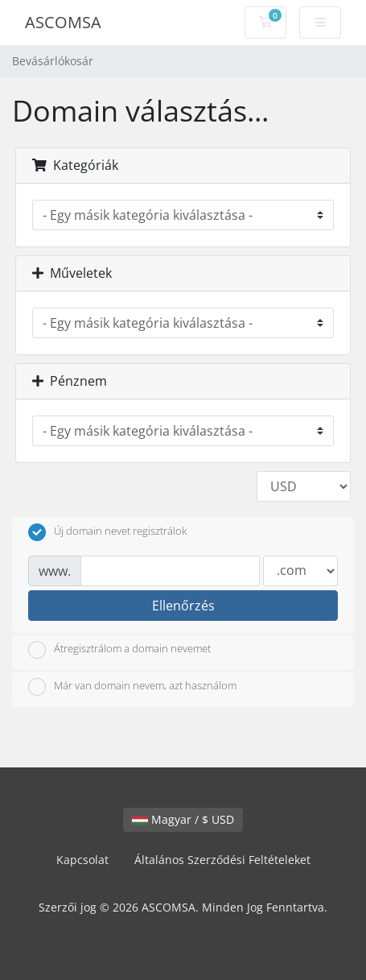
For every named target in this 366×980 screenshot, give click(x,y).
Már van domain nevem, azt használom (132, 687)
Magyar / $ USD (183, 819)
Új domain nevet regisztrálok (107, 532)
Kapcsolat (82, 860)
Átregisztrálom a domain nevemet (119, 650)
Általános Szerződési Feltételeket (222, 860)
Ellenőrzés (183, 606)
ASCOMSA (63, 22)
